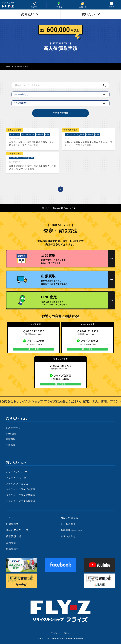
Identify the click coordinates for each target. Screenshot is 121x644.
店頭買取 (11, 439)
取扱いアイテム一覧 (17, 530)
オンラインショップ (17, 472)
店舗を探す (12, 524)
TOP (8, 66)
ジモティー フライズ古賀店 (21, 489)
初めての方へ (13, 428)
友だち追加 (34, 349)
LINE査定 (11, 434)
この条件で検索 (60, 113)
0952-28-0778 (61, 366)
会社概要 (72, 530)
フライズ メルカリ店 (17, 484)
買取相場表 (12, 549)
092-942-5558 (34, 331)
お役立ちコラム (69, 518)
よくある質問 (68, 524)
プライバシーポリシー (60, 633)
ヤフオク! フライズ (16, 478)
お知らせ (11, 542)
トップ (10, 518)
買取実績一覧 (14, 536)
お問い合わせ (68, 536)
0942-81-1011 (88, 331)
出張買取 (11, 445)
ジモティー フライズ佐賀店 (21, 501)
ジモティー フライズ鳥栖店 (21, 495)
